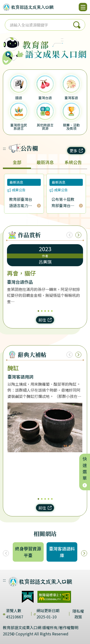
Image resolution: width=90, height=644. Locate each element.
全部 (17, 162)
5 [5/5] (52, 311)
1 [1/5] (38, 311)
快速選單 (85, 472)
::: (4, 148)
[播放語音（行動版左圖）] (12, 48)
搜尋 (77, 25)
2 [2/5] (42, 311)
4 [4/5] (48, 311)
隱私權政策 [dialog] (78, 614)
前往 (45, 320)
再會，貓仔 (21, 273)
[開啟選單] (83, 7)
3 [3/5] (45, 311)
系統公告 (73, 162)
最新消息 (45, 162)
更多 (76, 151)
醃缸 (13, 368)
